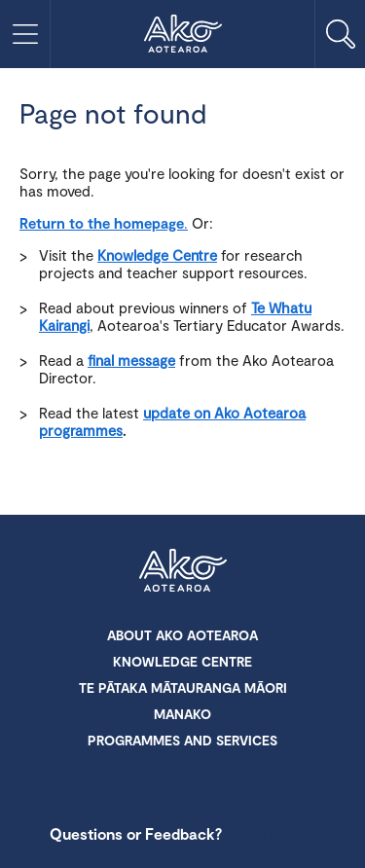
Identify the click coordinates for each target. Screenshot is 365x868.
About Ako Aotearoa (182, 635)
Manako (182, 714)
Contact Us (275, 833)
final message (131, 360)
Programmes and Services (182, 740)
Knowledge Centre (157, 255)
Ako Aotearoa (183, 572)
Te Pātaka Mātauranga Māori (183, 687)
